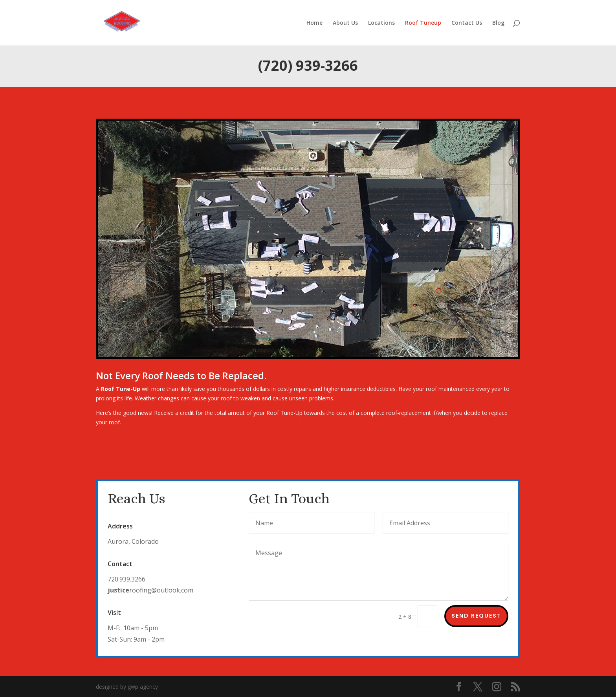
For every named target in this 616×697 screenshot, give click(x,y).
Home (314, 23)
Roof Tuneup (423, 23)
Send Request (476, 616)
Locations (381, 23)
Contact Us (467, 23)
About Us (345, 23)
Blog (498, 23)
